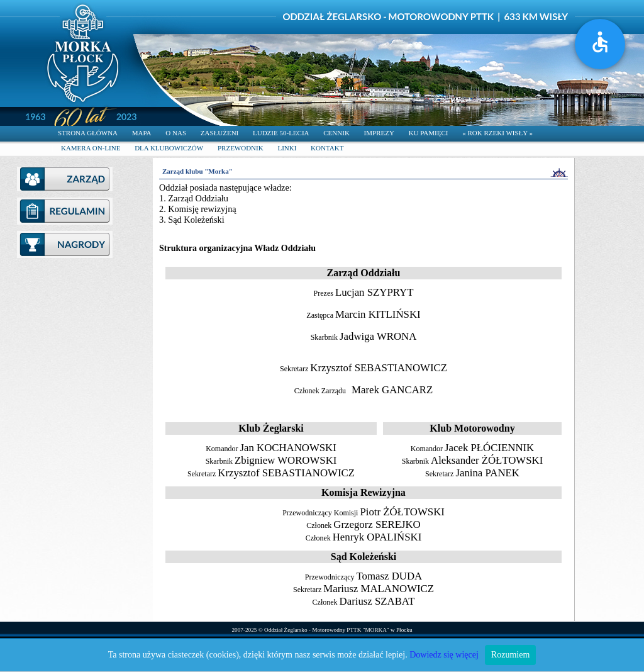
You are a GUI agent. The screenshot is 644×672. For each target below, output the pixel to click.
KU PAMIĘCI (429, 133)
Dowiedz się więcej (444, 655)
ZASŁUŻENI (220, 133)
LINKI (287, 148)
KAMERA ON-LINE (91, 148)
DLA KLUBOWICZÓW (169, 148)
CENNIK (336, 133)
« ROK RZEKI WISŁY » (497, 133)
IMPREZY (379, 133)
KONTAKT (327, 148)
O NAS (176, 133)
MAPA (142, 133)
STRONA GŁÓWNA (88, 133)
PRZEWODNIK (241, 148)
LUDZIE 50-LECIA (281, 133)
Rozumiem (510, 655)
